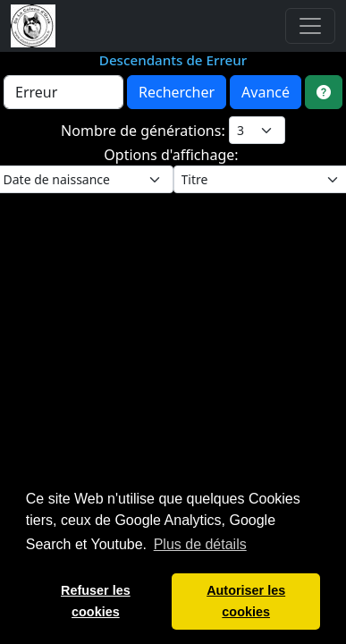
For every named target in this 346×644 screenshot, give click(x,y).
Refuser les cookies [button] (96, 601)
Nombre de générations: (145, 131)
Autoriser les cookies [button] (246, 601)
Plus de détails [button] (200, 544)
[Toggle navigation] (310, 26)
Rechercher (177, 92)
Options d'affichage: (173, 155)
